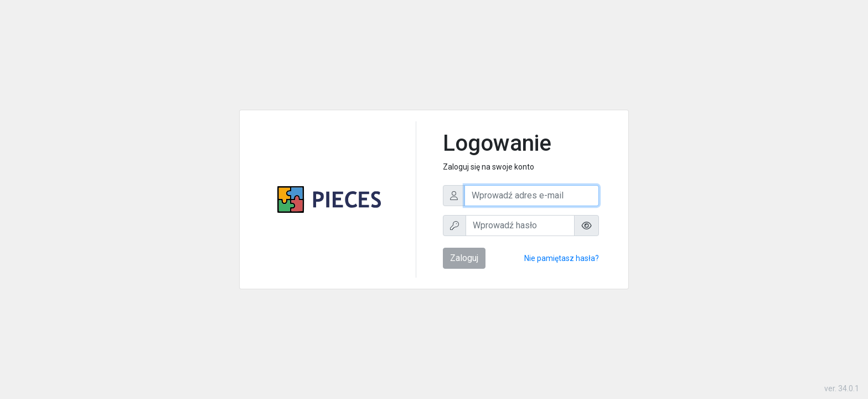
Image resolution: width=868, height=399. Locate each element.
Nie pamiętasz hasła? (562, 258)
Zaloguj (464, 258)
